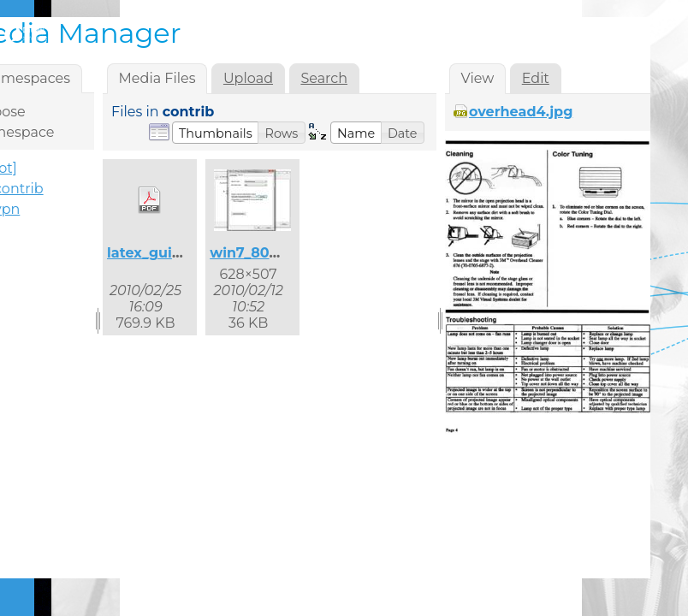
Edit (536, 78)
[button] (216, 133)
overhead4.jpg (521, 112)
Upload (248, 78)
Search (324, 78)
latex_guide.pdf (163, 253)
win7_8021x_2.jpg (272, 253)
